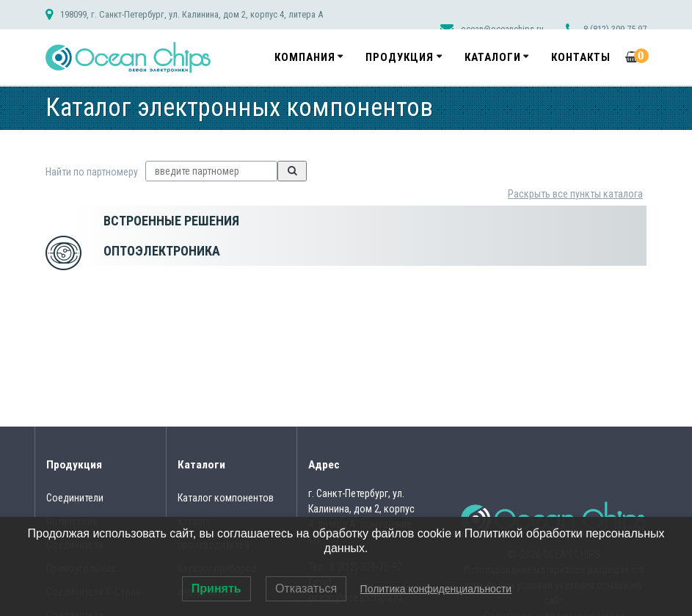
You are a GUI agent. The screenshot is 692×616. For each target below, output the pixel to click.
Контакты (581, 57)
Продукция (400, 57)
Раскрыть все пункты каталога (575, 194)
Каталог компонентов (226, 498)
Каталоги (493, 57)
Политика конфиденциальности (436, 589)
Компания (305, 57)
